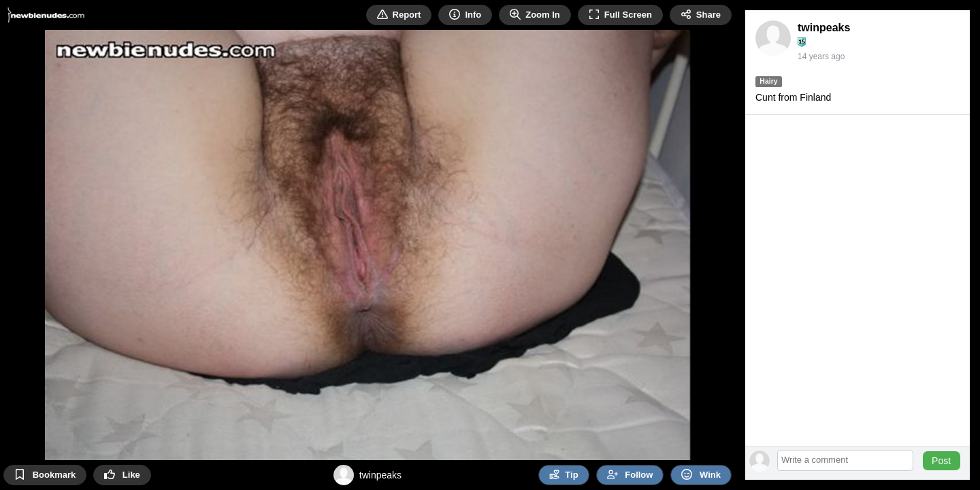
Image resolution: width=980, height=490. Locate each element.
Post (941, 461)
